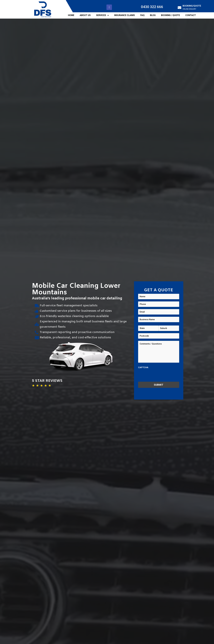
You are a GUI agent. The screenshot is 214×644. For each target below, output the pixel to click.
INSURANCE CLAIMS (125, 15)
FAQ (142, 15)
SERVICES (102, 15)
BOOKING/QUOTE (192, 6)
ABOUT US (85, 15)
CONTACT (191, 15)
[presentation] (159, 375)
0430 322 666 (152, 7)
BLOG (153, 15)
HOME (71, 15)
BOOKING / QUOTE (170, 15)
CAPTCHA (143, 367)
